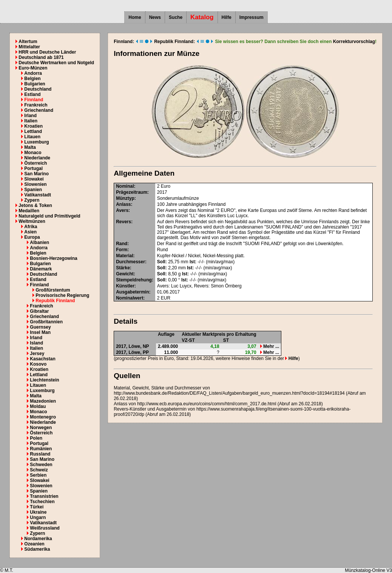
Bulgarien (35, 84)
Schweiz (39, 470)
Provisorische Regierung (62, 295)
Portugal (33, 168)
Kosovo (38, 364)
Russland (40, 454)
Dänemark (41, 269)
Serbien (38, 475)
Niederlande (37, 158)
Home (135, 17)
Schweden (41, 465)
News (155, 17)
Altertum (28, 42)
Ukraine (38, 512)
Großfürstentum (53, 290)
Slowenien (35, 184)
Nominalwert (130, 298)
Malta (30, 147)
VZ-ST (188, 340)
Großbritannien (46, 322)
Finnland (34, 100)
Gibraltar (39, 311)
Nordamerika (38, 539)
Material (124, 256)
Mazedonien (43, 401)
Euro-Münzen (33, 68)
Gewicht (125, 274)
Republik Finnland (55, 301)
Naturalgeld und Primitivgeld (49, 216)
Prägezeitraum (132, 192)
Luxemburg (36, 142)
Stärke (123, 268)
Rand (122, 244)
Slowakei (34, 179)
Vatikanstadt (38, 195)
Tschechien (42, 502)
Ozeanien (34, 544)
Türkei (37, 507)
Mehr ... (270, 346)
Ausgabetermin (132, 292)
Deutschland (38, 89)
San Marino (36, 174)
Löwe (135, 346)
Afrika (31, 227)
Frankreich (36, 105)
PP (146, 352)
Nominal (125, 186)
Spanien (33, 190)
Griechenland (39, 110)
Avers (122, 210)
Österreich (35, 163)
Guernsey (40, 327)
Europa (32, 237)
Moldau (38, 406)
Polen (36, 438)
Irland (30, 116)
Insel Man (40, 332)
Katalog (202, 17)
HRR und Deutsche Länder (47, 52)
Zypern (32, 200)
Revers (123, 222)
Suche (176, 17)
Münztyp (125, 198)
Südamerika (37, 549)
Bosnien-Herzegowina (53, 258)
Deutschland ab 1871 (41, 57)
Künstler (125, 286)
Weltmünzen (32, 221)
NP (146, 346)
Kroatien (33, 126)
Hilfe (227, 17)
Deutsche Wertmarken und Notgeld (56, 63)
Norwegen (41, 428)
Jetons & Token (35, 205)
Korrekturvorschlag (354, 42)
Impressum (252, 17)
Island (36, 343)
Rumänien (41, 449)
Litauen (32, 137)
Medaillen (29, 211)
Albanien (39, 242)
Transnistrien (44, 496)
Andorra (33, 73)
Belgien (32, 79)
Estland (32, 94)
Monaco (33, 153)
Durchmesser (130, 262)
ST (226, 340)
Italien (31, 121)
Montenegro (43, 417)
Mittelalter (29, 47)
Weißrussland (45, 528)
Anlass (123, 204)
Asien (30, 232)
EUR (166, 298)
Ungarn (38, 517)
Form (122, 250)
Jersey (37, 354)
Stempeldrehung (134, 280)
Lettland (33, 131)
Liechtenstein (44, 380)
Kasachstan (42, 359)
